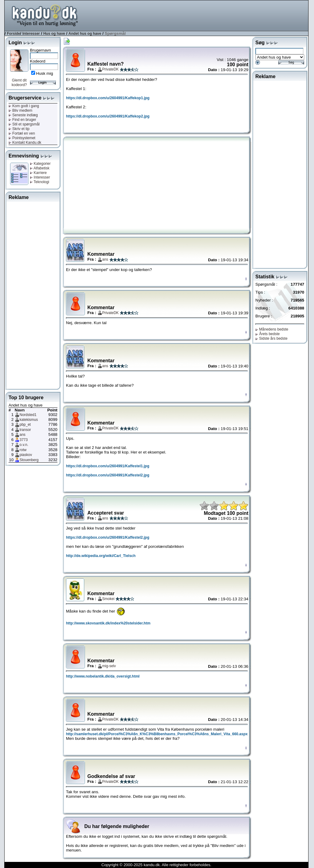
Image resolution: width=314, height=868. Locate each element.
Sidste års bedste (271, 338)
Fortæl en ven (22, 133)
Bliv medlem (20, 110)
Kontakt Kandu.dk (25, 143)
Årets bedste (268, 334)
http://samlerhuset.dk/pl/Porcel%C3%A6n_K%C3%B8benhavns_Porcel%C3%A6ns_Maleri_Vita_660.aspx (157, 734)
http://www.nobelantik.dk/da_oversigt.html (103, 676)
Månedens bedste (272, 329)
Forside (13, 34)
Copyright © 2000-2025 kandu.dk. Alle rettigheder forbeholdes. (156, 865)
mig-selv (109, 666)
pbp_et (25, 425)
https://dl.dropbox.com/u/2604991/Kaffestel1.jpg (108, 466)
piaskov (26, 455)
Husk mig (45, 73)
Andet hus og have (85, 34)
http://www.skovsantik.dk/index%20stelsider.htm (108, 623)
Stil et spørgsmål (24, 124)
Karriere (38, 173)
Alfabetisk (40, 168)
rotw (23, 450)
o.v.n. (24, 445)
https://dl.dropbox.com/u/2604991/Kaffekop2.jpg (108, 116)
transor (25, 430)
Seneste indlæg (23, 115)
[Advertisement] (197, 15)
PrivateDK (111, 69)
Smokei (108, 599)
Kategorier (40, 164)
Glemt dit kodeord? (19, 83)
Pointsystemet (22, 138)
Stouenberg (29, 460)
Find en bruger (22, 120)
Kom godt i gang (24, 106)
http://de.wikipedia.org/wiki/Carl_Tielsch (101, 556)
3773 (24, 440)
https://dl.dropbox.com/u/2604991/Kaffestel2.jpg (108, 475)
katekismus (29, 420)
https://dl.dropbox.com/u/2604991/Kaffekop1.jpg (108, 98)
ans (22, 435)
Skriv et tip (19, 129)
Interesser (31, 34)
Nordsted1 (28, 415)
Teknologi (40, 182)
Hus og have (54, 34)
